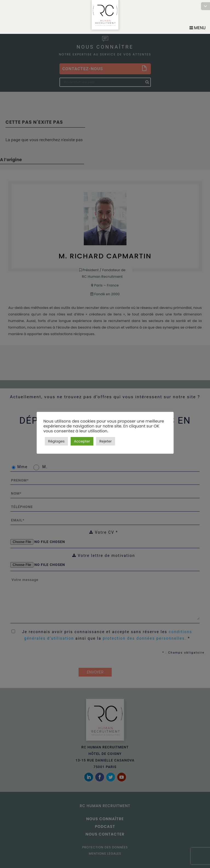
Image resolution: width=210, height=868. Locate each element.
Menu (198, 28)
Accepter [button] (82, 441)
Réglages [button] (56, 441)
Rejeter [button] (106, 441)
